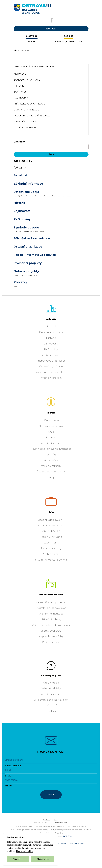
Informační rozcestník (51, 595)
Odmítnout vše (42, 859)
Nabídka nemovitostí (51, 526)
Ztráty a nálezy (51, 554)
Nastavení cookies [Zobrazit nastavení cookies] (77, 844)
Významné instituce (51, 614)
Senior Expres (51, 711)
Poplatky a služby (51, 548)
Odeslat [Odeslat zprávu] (51, 795)
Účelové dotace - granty (51, 472)
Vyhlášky (51, 454)
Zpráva (8, 786)
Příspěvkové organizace (32, 238)
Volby (51, 477)
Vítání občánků (51, 531)
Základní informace (28, 184)
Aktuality (51, 319)
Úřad (51, 432)
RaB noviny (22, 219)
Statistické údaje (26, 192)
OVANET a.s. (67, 836)
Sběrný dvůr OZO (51, 631)
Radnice (51, 413)
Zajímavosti (23, 211)
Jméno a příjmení (13, 766)
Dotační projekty (26, 271)
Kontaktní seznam (51, 443)
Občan (51, 512)
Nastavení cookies (25, 851)
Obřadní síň (51, 705)
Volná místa (51, 460)
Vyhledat (19, 142)
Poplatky (20, 282)
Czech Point (51, 543)
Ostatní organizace (28, 247)
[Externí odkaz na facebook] (52, 20)
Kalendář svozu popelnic (51, 602)
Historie (20, 203)
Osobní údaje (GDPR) (51, 520)
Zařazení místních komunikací (51, 625)
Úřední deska (51, 420)
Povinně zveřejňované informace (51, 449)
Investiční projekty (28, 263)
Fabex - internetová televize (35, 255)
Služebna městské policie (51, 560)
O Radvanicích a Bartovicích (34, 66)
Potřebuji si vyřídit (51, 537)
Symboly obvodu (26, 227)
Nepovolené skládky (51, 636)
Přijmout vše (18, 859)
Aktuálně (20, 175)
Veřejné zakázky (51, 466)
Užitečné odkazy (51, 619)
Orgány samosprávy (51, 426)
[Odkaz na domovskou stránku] (15, 51)
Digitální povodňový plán (51, 608)
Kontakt (51, 437)
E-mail (8, 776)
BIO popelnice (51, 642)
